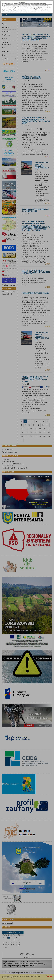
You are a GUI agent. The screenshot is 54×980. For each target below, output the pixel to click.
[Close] (51, 4)
